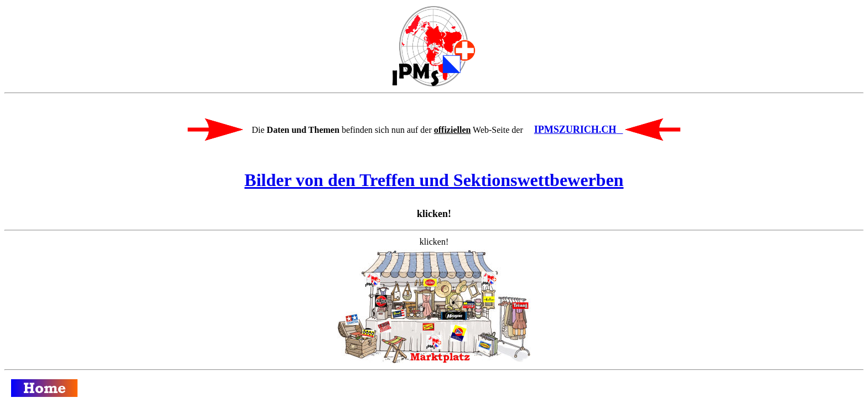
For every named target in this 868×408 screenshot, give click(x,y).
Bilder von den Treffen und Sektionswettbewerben (434, 180)
